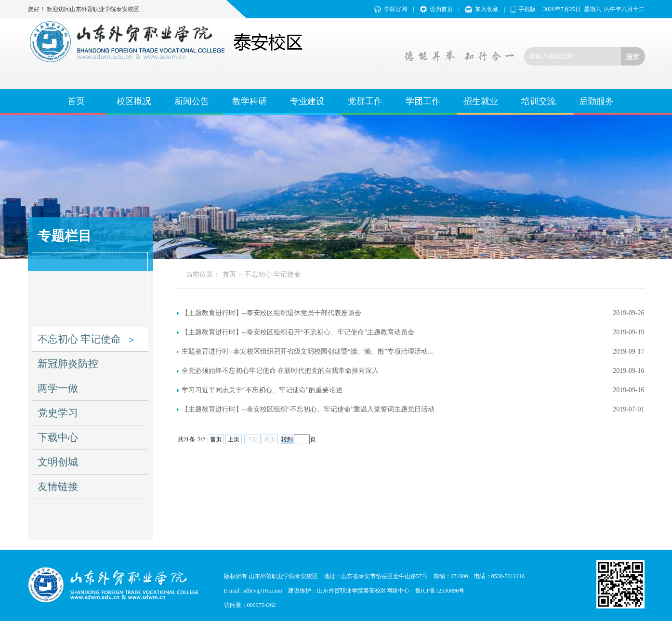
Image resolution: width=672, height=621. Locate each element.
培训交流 (539, 101)
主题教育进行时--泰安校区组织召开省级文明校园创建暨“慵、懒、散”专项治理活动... (307, 351)
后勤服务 (596, 101)
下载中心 (58, 437)
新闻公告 (192, 101)
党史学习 (58, 413)
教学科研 (250, 101)
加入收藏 (487, 9)
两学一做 (58, 388)
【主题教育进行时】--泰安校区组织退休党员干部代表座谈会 (271, 313)
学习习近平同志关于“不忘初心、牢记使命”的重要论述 (262, 390)
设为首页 (441, 9)
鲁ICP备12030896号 (440, 591)
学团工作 (423, 101)
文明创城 (58, 462)
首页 (76, 101)
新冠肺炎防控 (68, 364)
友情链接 (58, 487)
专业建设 (307, 101)
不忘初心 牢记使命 (79, 339)
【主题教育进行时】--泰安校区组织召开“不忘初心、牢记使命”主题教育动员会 (298, 332)
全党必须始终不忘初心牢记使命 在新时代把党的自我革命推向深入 (280, 371)
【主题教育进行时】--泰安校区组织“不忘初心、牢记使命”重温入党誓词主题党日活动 (308, 409)
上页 (234, 439)
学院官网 (395, 9)
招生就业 (481, 101)
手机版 (527, 9)
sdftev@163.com (263, 591)
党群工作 (365, 101)
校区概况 (134, 101)
